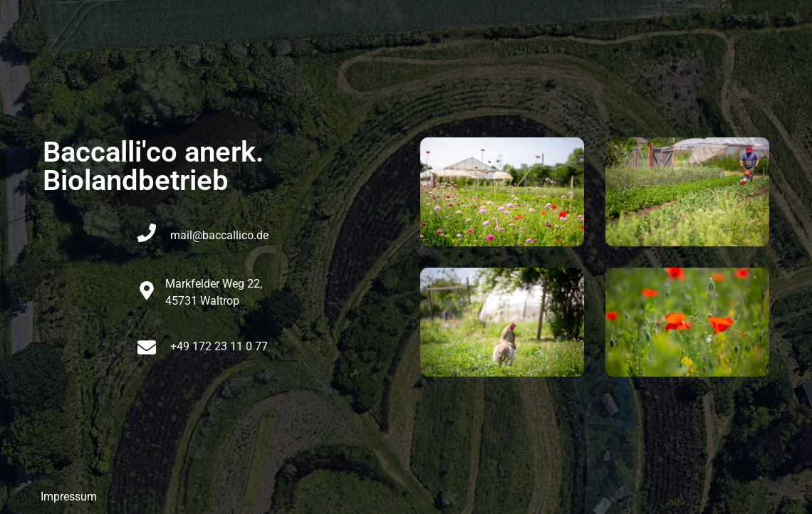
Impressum (69, 497)
